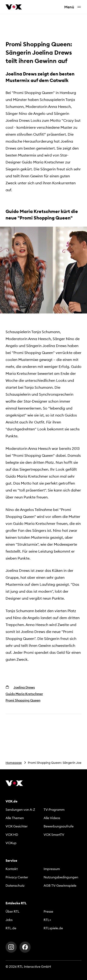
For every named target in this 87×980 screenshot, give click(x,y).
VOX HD (12, 835)
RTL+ (47, 920)
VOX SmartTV (54, 835)
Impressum (52, 869)
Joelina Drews (24, 687)
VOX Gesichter (17, 826)
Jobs (9, 920)
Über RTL (13, 911)
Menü (73, 7)
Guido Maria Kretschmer (24, 694)
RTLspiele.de (53, 928)
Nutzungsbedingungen (61, 877)
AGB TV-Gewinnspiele (60, 886)
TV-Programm (54, 810)
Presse (48, 911)
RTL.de (11, 928)
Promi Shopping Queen (23, 700)
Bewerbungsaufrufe (59, 826)
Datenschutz (15, 886)
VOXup (11, 843)
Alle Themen (15, 818)
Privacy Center (17, 877)
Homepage (14, 763)
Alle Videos (52, 818)
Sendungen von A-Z (20, 810)
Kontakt (12, 869)
